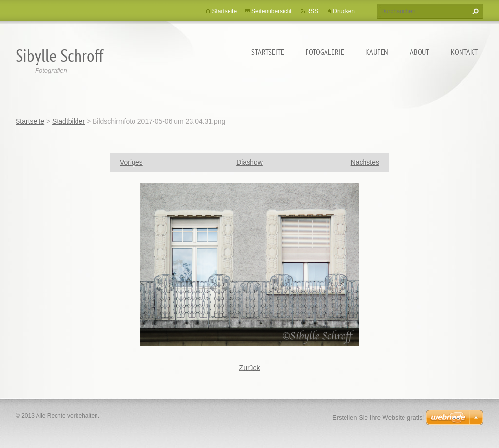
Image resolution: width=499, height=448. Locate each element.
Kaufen (377, 52)
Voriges (131, 162)
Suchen (474, 11)
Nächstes (365, 162)
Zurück (250, 368)
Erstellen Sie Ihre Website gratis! (378, 418)
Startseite (268, 52)
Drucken (344, 11)
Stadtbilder (68, 121)
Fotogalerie (325, 52)
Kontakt (464, 52)
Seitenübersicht (272, 11)
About (420, 52)
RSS (313, 11)
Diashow (249, 162)
